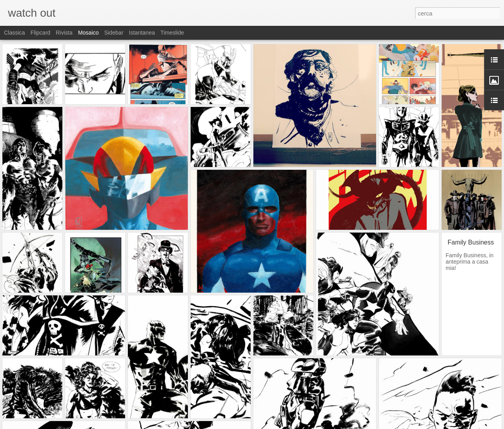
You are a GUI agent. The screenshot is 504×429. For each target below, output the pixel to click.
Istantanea (142, 33)
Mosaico (88, 33)
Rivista (64, 33)
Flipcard (41, 33)
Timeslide (172, 33)
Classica (14, 33)
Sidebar (114, 33)
